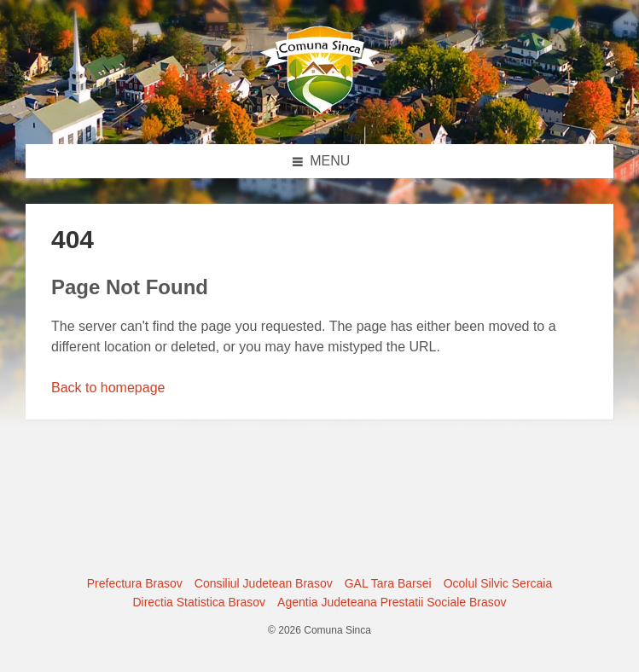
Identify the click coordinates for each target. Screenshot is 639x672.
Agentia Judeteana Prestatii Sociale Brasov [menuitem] (392, 602)
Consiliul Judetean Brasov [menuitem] (264, 583)
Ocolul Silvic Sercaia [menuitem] (498, 583)
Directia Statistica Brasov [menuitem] (199, 602)
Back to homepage (108, 388)
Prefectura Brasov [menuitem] (135, 583)
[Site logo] (320, 110)
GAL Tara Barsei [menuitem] (388, 583)
